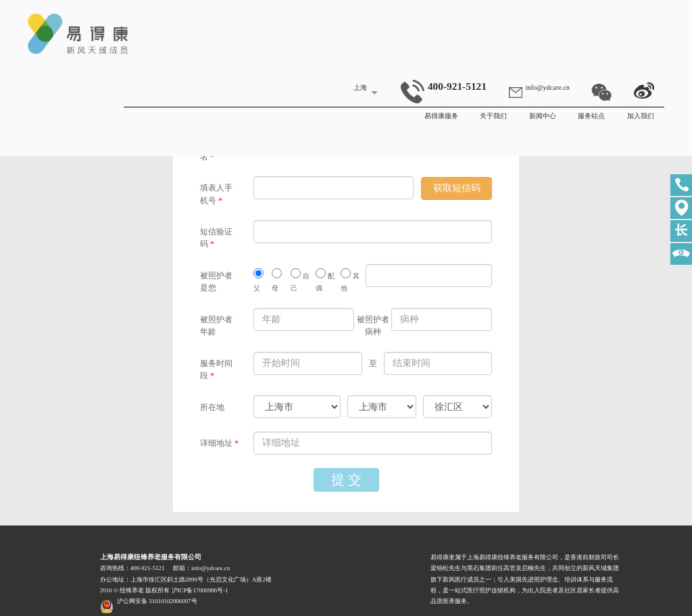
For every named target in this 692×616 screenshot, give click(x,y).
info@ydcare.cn (548, 87)
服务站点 (591, 116)
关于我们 (493, 116)
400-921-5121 (444, 86)
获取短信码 (457, 188)
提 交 (346, 480)
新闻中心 (543, 116)
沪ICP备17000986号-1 (200, 590)
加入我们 (641, 116)
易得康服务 (441, 116)
